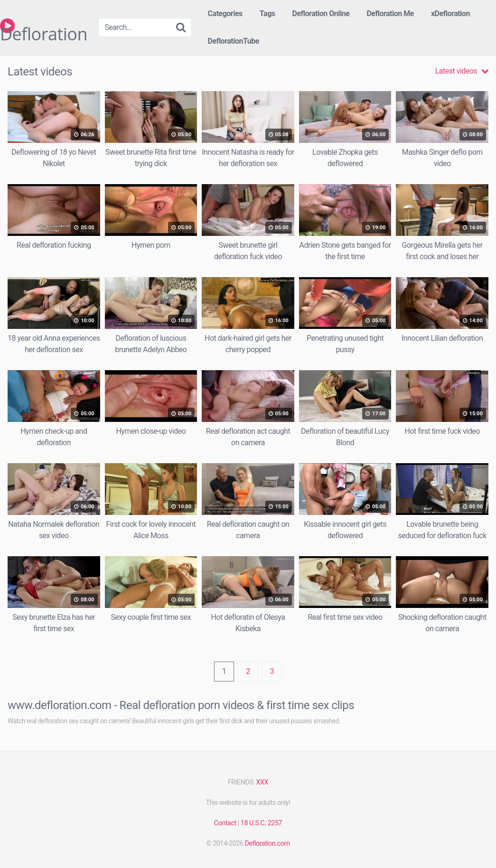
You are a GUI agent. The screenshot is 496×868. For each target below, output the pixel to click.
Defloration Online (321, 14)
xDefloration (450, 14)
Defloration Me (390, 14)
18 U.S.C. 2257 (261, 823)
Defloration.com (267, 844)
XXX (262, 782)
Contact (225, 823)
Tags (267, 14)
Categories (225, 14)
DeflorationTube (234, 41)
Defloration (44, 26)
